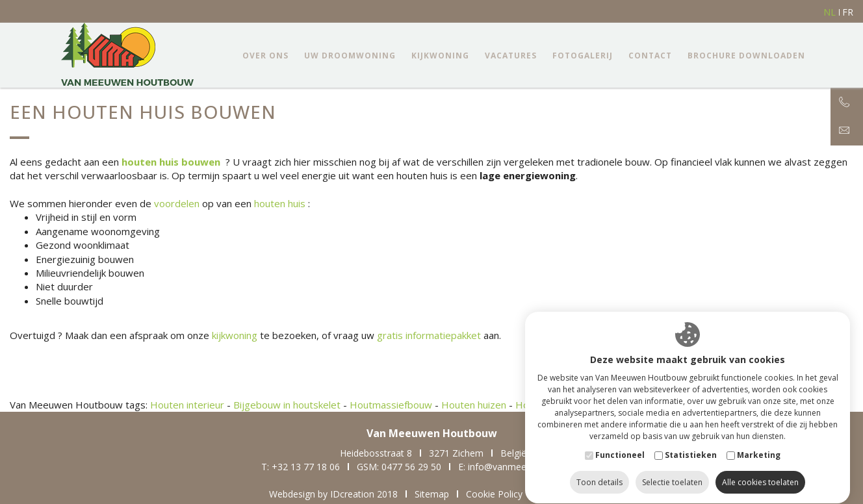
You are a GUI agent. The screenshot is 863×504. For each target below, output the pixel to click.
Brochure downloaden (746, 56)
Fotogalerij (583, 56)
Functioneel (620, 443)
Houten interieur (187, 405)
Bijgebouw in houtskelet (287, 405)
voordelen (177, 203)
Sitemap (432, 494)
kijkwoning (235, 335)
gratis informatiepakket (429, 335)
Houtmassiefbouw (391, 405)
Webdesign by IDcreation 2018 (333, 494)
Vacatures (511, 56)
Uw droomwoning (350, 56)
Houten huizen (474, 405)
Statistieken (691, 443)
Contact (650, 56)
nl (830, 12)
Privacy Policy (568, 494)
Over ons (265, 56)
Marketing (759, 443)
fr (848, 12)
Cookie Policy (494, 494)
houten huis (280, 203)
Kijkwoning (440, 56)
